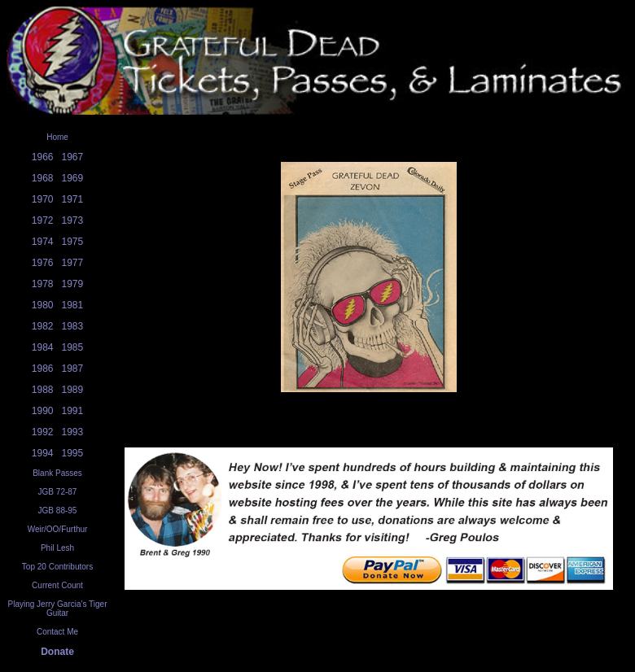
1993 (73, 432)
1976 (43, 263)
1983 (73, 326)
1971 (73, 199)
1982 (43, 326)
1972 (43, 220)
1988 (43, 390)
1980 (43, 305)
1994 (43, 453)
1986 (43, 369)
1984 (43, 347)
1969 (73, 178)
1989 (73, 390)
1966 (43, 157)
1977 (73, 263)
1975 (73, 242)
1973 (73, 220)
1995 (73, 453)
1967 (73, 157)
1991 (73, 411)
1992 (43, 432)
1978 (43, 284)
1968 (43, 178)
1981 (73, 305)
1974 (43, 242)
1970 (43, 199)
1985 (73, 347)
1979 (73, 284)
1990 (43, 411)
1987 (73, 369)
